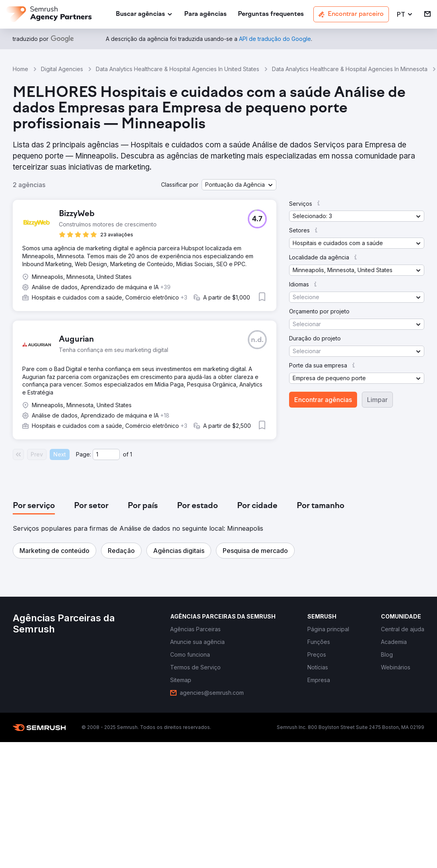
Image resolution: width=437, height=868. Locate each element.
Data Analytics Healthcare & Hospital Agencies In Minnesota (350, 69)
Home (20, 69)
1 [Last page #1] (131, 454)
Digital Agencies (62, 69)
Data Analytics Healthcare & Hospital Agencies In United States (178, 69)
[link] (205, 14)
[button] (405, 14)
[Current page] (106, 454)
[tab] (34, 506)
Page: (84, 454)
